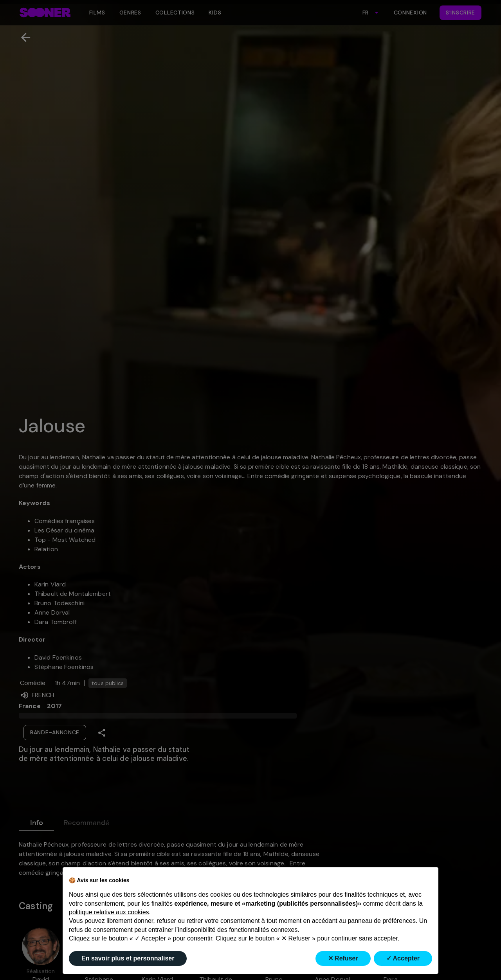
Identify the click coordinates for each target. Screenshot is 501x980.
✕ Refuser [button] (343, 958)
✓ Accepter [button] (403, 958)
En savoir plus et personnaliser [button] (128, 958)
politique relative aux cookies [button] (109, 912)
